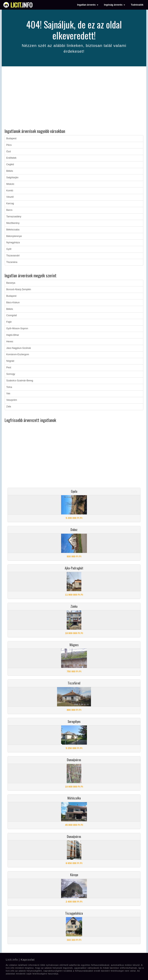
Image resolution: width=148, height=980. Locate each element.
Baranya (11, 283)
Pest (9, 367)
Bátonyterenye (14, 236)
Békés (10, 171)
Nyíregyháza (13, 242)
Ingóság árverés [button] (115, 5)
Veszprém (12, 400)
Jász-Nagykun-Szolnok (19, 348)
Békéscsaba (13, 230)
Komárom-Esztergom (18, 354)
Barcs (9, 210)
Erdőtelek (11, 158)
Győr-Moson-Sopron (17, 328)
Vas (8, 393)
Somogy (11, 374)
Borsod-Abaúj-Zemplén (19, 289)
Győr (9, 249)
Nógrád (10, 361)
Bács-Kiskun (13, 302)
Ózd (9, 152)
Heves (10, 342)
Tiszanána (12, 262)
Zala (9, 407)
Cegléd (10, 164)
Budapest (11, 138)
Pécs (9, 145)
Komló (10, 191)
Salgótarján (12, 177)
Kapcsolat (28, 960)
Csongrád (12, 315)
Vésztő (10, 197)
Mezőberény (13, 223)
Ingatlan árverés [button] (88, 5)
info (21, 5)
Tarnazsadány (14, 217)
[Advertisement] (74, 98)
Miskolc (10, 184)
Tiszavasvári (13, 256)
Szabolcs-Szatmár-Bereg (20, 381)
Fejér (9, 322)
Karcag (10, 203)
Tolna (9, 387)
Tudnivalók (137, 5)
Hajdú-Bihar (13, 335)
